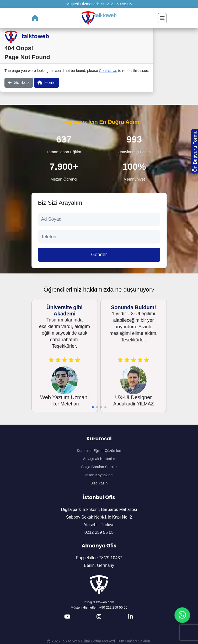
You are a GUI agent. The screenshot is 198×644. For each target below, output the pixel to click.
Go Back (19, 83)
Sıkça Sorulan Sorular (99, 467)
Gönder (99, 255)
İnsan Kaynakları (99, 475)
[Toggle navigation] (162, 18)
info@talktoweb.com (99, 602)
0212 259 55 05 (99, 532)
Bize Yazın (99, 483)
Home (47, 83)
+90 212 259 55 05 (115, 4)
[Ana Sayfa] (35, 18)
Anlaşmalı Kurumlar (99, 459)
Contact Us (108, 71)
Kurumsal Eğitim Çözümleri (99, 451)
